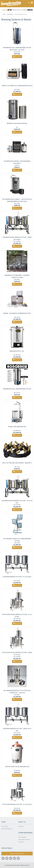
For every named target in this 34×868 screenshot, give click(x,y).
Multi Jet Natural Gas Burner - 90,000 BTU (17, 463)
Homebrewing (11, 3)
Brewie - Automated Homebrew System (17, 313)
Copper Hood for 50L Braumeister (17, 767)
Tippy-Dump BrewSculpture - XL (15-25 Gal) (17, 804)
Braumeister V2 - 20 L (17, 351)
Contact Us (21, 826)
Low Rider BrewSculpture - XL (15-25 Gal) (17, 577)
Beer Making (10, 14)
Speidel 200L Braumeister (17, 427)
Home (4, 14)
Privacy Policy (5, 826)
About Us (22, 822)
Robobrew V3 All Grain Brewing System (17, 389)
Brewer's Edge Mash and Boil (17, 123)
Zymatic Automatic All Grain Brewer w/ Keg (17, 86)
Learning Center (22, 837)
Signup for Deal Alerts (17, 854)
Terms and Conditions (7, 829)
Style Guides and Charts (24, 840)
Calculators (21, 842)
